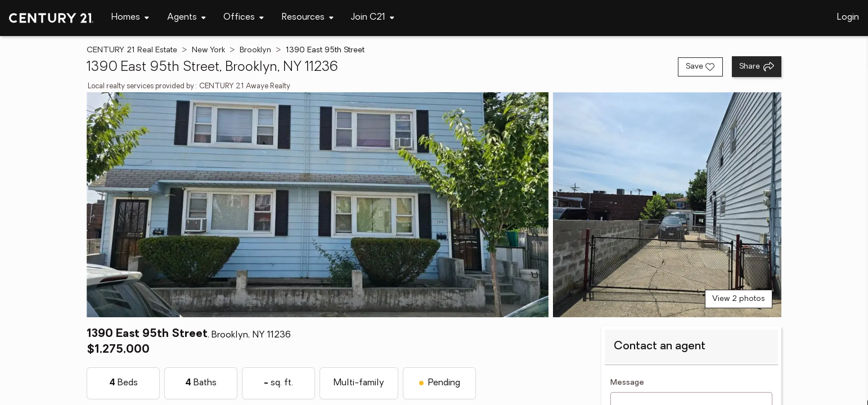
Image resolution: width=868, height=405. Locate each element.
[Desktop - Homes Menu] (130, 18)
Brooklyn (255, 50)
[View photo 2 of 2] (667, 205)
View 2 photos (739, 299)
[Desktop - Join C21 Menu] (373, 18)
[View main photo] (317, 205)
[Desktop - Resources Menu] (308, 18)
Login (848, 17)
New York (208, 50)
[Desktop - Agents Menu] (186, 18)
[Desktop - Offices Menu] (244, 18)
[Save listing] (700, 67)
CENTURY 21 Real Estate (132, 50)
